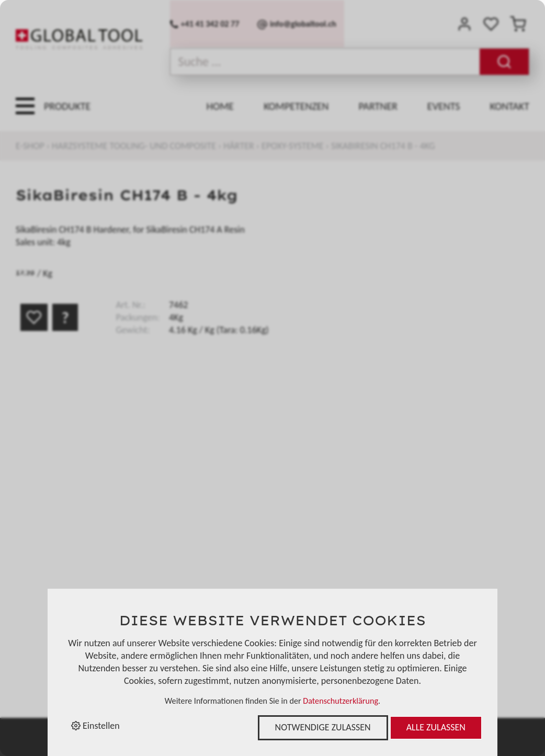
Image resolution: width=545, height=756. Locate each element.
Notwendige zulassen (323, 727)
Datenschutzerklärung (340, 701)
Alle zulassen (436, 727)
